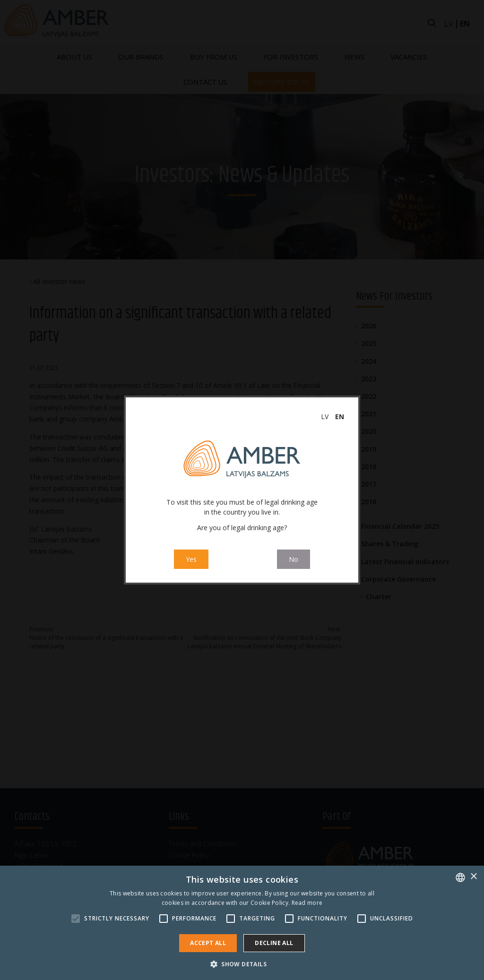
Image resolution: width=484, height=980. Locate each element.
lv (325, 417)
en (340, 417)
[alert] (242, 923)
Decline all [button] (274, 943)
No (294, 559)
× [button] (473, 877)
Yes (191, 559)
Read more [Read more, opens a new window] (307, 903)
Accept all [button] (208, 943)
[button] (242, 964)
